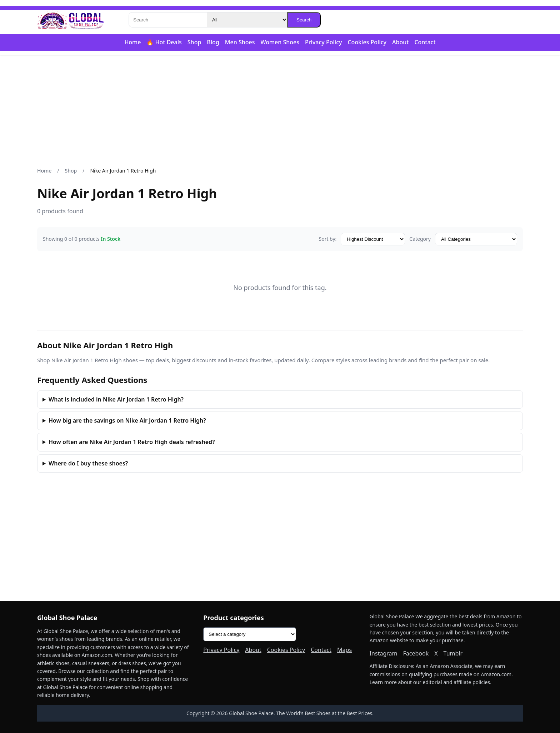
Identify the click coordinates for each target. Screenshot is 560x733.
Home (132, 42)
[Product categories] (250, 634)
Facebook (416, 653)
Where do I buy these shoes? (88, 463)
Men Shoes (240, 42)
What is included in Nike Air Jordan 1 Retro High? (116, 399)
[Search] (168, 20)
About (400, 42)
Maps (344, 650)
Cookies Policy (367, 42)
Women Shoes (280, 42)
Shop (194, 42)
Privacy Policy (323, 42)
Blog (213, 42)
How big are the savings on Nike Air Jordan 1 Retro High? (127, 420)
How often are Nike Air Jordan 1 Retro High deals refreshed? (132, 442)
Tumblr (453, 653)
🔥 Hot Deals (164, 42)
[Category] (247, 20)
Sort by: (327, 239)
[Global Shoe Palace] (71, 20)
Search (304, 20)
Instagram (384, 653)
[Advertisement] (280, 111)
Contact (425, 42)
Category (420, 239)
